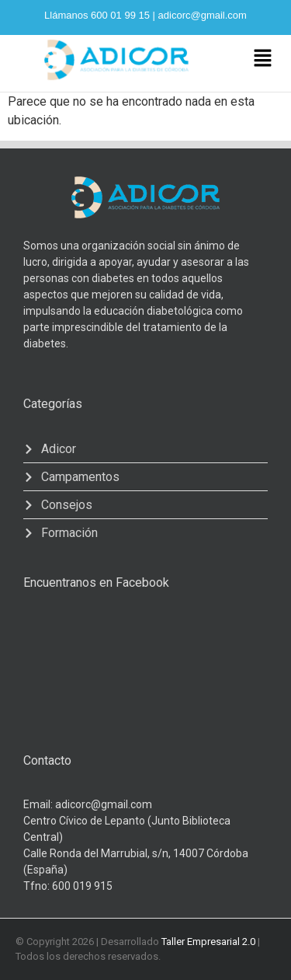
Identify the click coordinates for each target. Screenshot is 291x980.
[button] (262, 59)
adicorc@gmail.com (203, 15)
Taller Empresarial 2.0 (208, 942)
